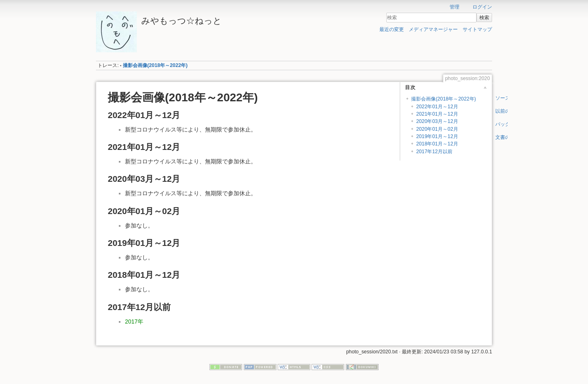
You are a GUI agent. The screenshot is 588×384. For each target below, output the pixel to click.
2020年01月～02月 (437, 129)
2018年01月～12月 (437, 144)
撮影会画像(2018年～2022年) (155, 65)
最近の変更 (392, 29)
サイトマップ (477, 29)
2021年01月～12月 (437, 114)
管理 (454, 7)
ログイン (482, 7)
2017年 (134, 321)
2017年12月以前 (434, 152)
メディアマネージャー (433, 29)
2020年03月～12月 (437, 121)
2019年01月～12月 (437, 136)
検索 (484, 18)
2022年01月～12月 (437, 107)
